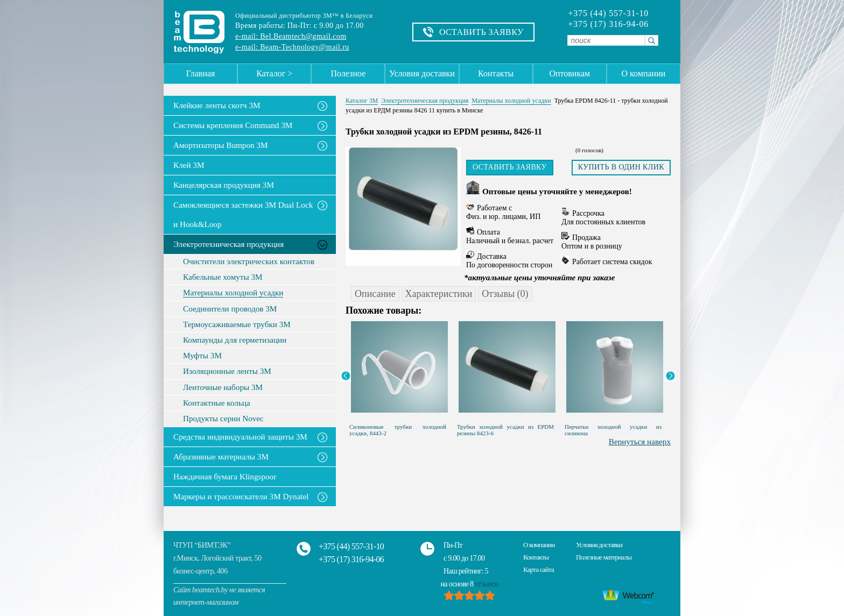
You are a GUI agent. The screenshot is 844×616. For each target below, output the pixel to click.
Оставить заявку (510, 167)
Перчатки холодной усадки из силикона (613, 430)
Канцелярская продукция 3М (224, 185)
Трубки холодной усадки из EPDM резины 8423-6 (505, 430)
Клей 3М (189, 165)
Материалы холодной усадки (233, 293)
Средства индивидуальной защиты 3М (240, 437)
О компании (644, 73)
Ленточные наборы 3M (223, 387)
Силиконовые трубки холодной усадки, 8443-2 (398, 430)
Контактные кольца (217, 403)
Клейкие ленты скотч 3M (217, 105)
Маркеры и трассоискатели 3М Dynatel (241, 496)
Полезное (348, 73)
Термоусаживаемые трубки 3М (237, 324)
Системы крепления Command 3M (233, 125)
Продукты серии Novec (223, 419)
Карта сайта (539, 569)
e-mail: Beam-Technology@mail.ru (292, 47)
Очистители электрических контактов (249, 261)
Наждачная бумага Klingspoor (225, 476)
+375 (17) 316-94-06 (608, 24)
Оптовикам (569, 73)
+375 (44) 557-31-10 (608, 13)
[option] (399, 376)
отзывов (486, 584)
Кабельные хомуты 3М (223, 277)
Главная (201, 73)
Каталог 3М (362, 101)
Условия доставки (422, 73)
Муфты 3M (202, 356)
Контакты (496, 73)
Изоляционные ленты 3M (227, 371)
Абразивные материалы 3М (221, 456)
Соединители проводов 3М (230, 309)
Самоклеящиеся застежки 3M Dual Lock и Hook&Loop (243, 214)
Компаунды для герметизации (235, 340)
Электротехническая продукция (228, 244)
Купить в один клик (621, 167)
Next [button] (671, 376)
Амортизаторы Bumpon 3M (221, 145)
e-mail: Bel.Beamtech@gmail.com (291, 36)
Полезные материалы (604, 557)
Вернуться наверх (640, 441)
